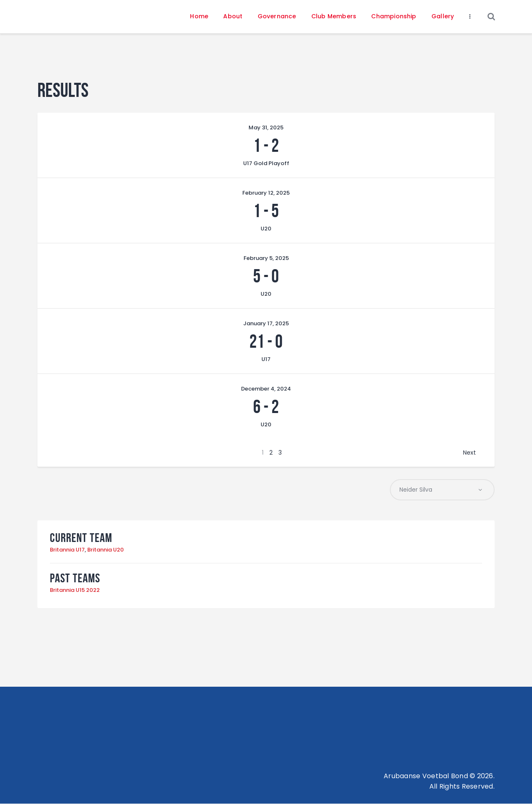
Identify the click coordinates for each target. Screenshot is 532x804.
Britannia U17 (67, 550)
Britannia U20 (106, 550)
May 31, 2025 (266, 127)
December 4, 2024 (266, 389)
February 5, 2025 (266, 258)
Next (469, 453)
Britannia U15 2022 (75, 590)
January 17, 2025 (266, 323)
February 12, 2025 (266, 193)
